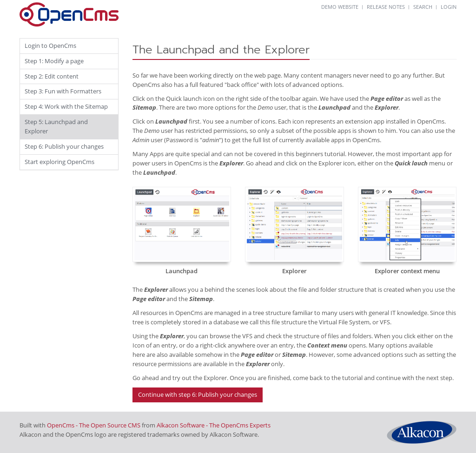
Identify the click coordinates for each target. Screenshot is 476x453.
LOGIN (449, 7)
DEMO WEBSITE (340, 7)
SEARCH (423, 7)
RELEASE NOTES (386, 7)
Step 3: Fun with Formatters (63, 91)
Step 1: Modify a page (54, 61)
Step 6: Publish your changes (64, 146)
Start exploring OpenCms (59, 162)
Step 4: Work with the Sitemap (66, 106)
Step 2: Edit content (52, 76)
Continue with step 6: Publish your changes (198, 394)
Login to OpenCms (50, 46)
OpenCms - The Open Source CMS (94, 425)
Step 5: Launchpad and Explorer (56, 126)
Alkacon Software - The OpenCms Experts (214, 425)
